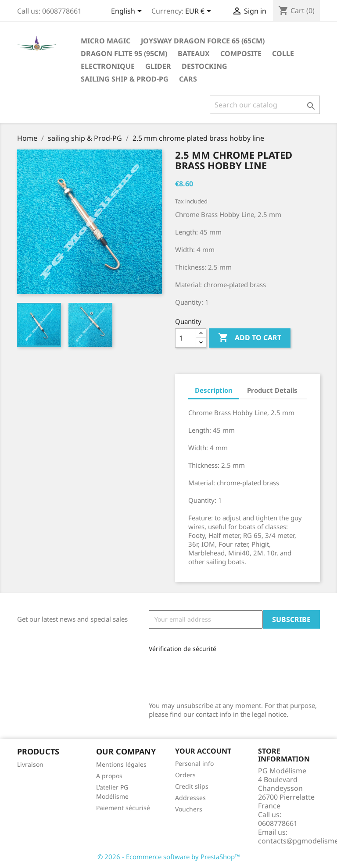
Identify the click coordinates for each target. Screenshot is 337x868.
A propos (109, 776)
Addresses (190, 798)
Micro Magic (106, 41)
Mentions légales (121, 764)
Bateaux (194, 53)
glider (158, 66)
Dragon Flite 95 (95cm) (124, 53)
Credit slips (192, 786)
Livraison (30, 764)
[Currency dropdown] (200, 12)
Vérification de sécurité (183, 649)
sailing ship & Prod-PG (125, 79)
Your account (203, 751)
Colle (283, 53)
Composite (241, 53)
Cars (188, 79)
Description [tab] (214, 390)
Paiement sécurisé (123, 808)
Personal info (194, 763)
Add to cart (250, 338)
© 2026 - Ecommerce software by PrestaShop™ (169, 857)
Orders (185, 775)
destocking (204, 66)
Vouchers (189, 809)
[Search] (265, 105)
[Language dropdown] (128, 12)
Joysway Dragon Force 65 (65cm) (203, 41)
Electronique (108, 66)
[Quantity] (186, 338)
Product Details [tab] (272, 390)
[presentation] (208, 674)
